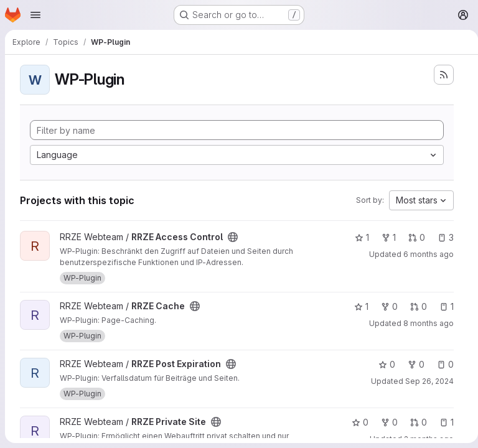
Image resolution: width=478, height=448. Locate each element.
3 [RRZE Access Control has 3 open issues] (441, 237)
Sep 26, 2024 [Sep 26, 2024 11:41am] (424, 381)
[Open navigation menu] (35, 15)
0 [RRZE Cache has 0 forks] (384, 306)
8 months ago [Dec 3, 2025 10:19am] (424, 323)
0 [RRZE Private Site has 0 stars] (355, 422)
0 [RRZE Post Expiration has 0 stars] (382, 364)
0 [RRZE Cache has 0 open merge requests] (414, 306)
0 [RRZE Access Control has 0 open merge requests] (412, 237)
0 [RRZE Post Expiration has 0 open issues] (440, 364)
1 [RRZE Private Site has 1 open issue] (442, 422)
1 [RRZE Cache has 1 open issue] (442, 306)
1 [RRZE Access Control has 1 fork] (384, 237)
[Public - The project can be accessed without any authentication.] (233, 237)
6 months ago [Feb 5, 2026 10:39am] (424, 254)
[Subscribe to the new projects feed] (439, 75)
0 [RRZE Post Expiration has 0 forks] (411, 364)
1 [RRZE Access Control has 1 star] (357, 237)
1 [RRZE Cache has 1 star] (356, 306)
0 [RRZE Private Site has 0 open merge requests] (414, 422)
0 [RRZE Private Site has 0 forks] (384, 422)
